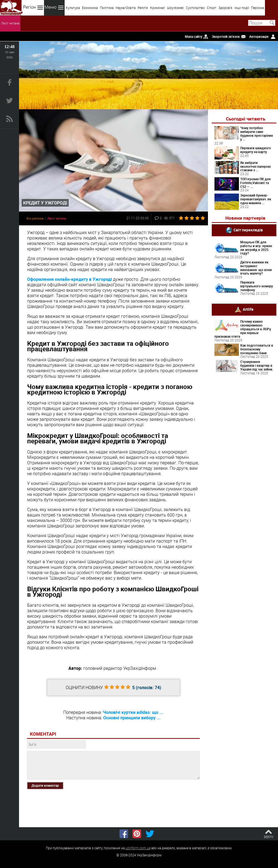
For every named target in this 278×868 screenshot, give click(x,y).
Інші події (242, 8)
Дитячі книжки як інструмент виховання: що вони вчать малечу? (256, 268)
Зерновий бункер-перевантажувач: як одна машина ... (256, 199)
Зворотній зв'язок (226, 36)
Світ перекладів (248, 230)
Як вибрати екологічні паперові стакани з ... (255, 166)
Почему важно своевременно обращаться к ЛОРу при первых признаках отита (243, 329)
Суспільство (195, 8)
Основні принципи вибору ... (132, 718)
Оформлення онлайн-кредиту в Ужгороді (69, 279)
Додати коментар (45, 785)
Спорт (212, 8)
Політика (107, 8)
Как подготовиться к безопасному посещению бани (257, 349)
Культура (73, 8)
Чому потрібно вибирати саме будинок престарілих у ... (257, 133)
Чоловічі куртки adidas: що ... (133, 712)
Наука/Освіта (126, 8)
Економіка (90, 8)
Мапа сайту (194, 36)
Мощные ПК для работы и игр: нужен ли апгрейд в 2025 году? (256, 248)
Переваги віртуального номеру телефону (257, 286)
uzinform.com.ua (138, 848)
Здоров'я (225, 8)
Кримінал (157, 8)
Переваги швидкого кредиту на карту (256, 150)
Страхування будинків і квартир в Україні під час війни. (257, 365)
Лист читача (10, 23)
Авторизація (259, 36)
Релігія (143, 8)
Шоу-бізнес (175, 8)
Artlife (248, 309)
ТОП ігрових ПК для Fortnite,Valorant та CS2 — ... (255, 183)
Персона (258, 8)
